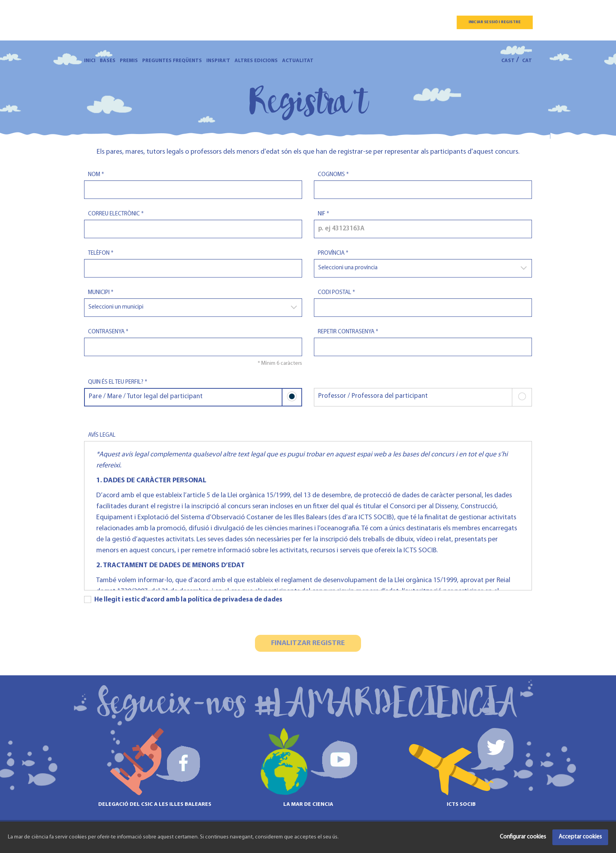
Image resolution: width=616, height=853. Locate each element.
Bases (108, 61)
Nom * (96, 175)
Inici (90, 61)
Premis (129, 61)
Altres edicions (256, 61)
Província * (333, 253)
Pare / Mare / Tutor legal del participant (195, 397)
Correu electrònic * (116, 214)
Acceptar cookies (580, 837)
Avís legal (102, 435)
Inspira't (218, 61)
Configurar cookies (523, 837)
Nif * (324, 214)
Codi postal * (336, 293)
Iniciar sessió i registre (495, 22)
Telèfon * (101, 253)
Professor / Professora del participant (425, 397)
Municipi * (101, 293)
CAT (527, 61)
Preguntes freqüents (172, 61)
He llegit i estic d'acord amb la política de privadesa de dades (183, 599)
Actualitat (298, 61)
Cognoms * (333, 175)
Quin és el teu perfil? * (118, 382)
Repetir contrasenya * (348, 332)
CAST (508, 61)
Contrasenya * (108, 332)
